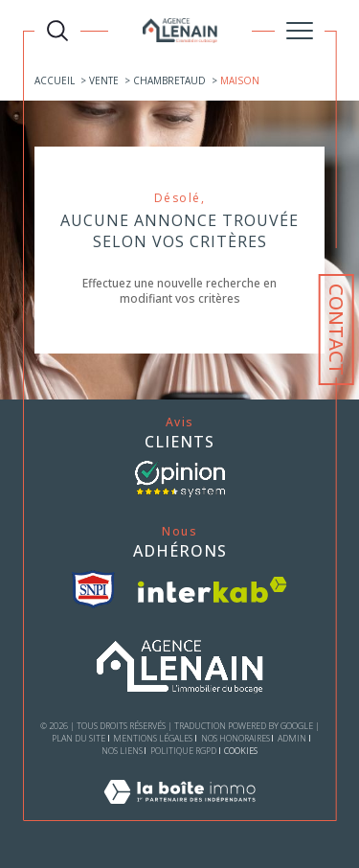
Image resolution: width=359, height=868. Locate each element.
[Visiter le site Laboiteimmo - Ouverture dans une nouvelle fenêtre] (179, 811)
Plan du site (79, 738)
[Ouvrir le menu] (300, 31)
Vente (104, 80)
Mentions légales (153, 738)
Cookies (241, 751)
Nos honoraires (236, 738)
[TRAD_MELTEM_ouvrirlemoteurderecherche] (57, 31)
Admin (292, 738)
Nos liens (122, 751)
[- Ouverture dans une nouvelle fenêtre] (180, 479)
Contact (337, 330)
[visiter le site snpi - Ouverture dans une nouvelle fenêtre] (93, 589)
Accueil (55, 80)
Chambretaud (169, 80)
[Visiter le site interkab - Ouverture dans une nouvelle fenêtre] (213, 590)
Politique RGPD (183, 751)
